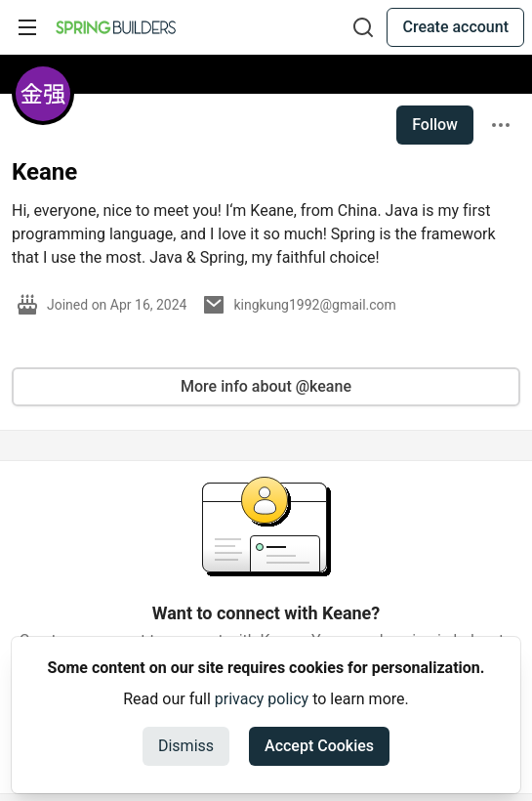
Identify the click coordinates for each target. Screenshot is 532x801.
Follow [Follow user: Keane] (435, 125)
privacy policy (262, 699)
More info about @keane (266, 386)
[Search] (363, 27)
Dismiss (186, 746)
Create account (455, 27)
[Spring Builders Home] (116, 27)
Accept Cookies (319, 746)
